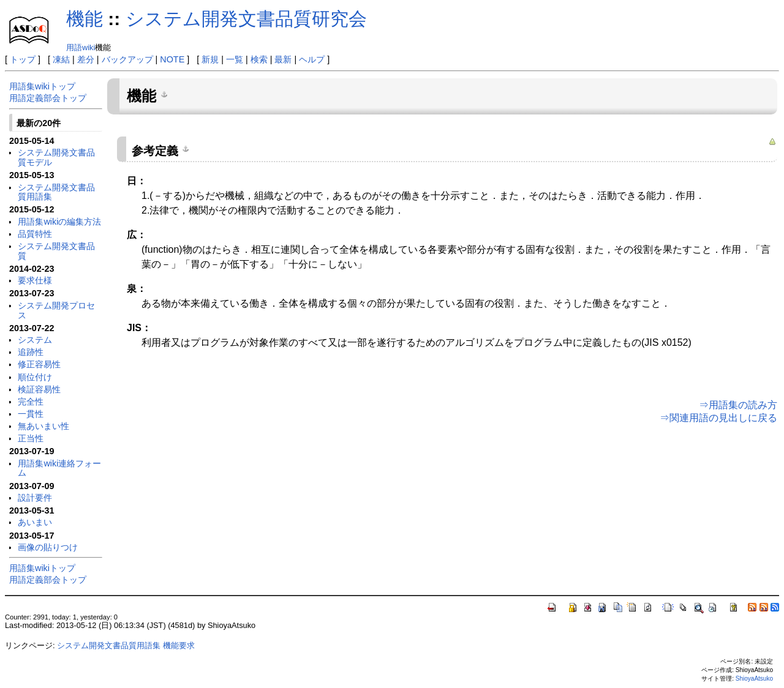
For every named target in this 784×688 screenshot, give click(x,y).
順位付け (35, 377)
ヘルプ (312, 59)
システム (35, 340)
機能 (85, 19)
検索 (259, 59)
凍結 (61, 59)
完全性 (31, 402)
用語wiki (81, 47)
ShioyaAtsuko (754, 679)
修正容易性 (39, 364)
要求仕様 (35, 280)
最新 (283, 59)
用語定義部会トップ (48, 98)
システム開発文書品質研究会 (246, 19)
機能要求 (179, 645)
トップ (23, 59)
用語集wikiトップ (42, 86)
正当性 (31, 438)
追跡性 (31, 352)
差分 (86, 59)
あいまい (35, 522)
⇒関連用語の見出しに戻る (718, 418)
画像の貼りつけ (48, 547)
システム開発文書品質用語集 (56, 192)
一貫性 (31, 414)
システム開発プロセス (56, 310)
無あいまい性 (43, 426)
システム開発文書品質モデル (56, 157)
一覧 (235, 59)
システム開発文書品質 (56, 251)
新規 (210, 59)
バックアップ (127, 59)
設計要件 (35, 498)
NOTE (172, 59)
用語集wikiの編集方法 (59, 222)
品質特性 (35, 234)
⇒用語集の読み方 (738, 405)
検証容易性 (39, 389)
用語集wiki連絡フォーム (59, 468)
